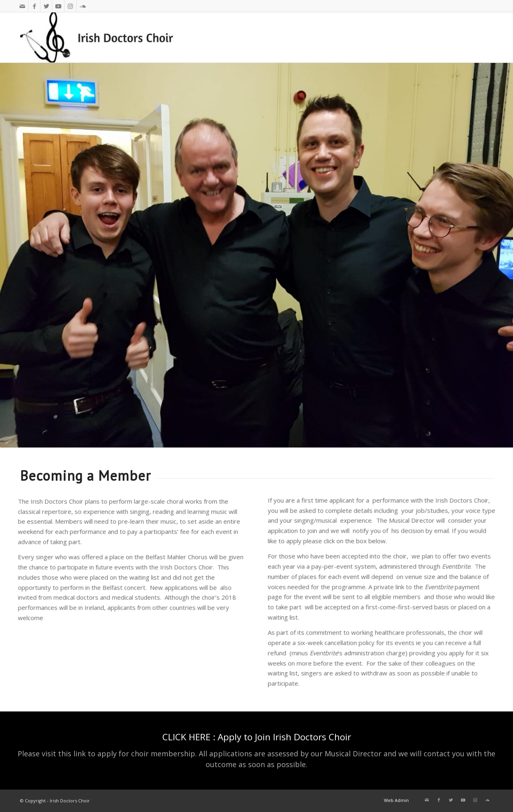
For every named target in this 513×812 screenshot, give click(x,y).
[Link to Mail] (22, 6)
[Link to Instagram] (70, 6)
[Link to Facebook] (34, 6)
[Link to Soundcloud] (83, 6)
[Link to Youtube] (58, 6)
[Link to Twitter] (46, 6)
